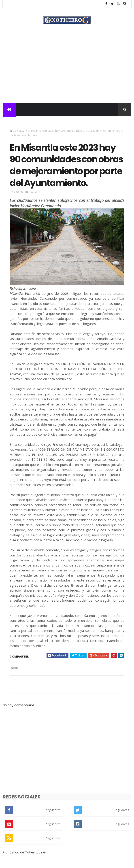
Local (22, 131)
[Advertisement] (67, 69)
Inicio (13, 131)
